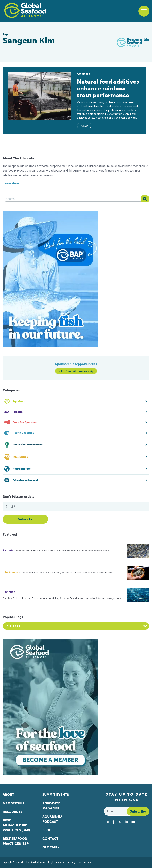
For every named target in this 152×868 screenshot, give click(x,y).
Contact (50, 839)
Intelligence (10, 572)
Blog (47, 830)
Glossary (51, 847)
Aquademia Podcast (52, 819)
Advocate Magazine (51, 806)
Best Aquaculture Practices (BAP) (16, 825)
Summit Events (56, 795)
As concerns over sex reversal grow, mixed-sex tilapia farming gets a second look (66, 573)
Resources (12, 812)
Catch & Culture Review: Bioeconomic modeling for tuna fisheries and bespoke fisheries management (62, 598)
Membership (14, 803)
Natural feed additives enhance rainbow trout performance (108, 88)
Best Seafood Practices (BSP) (16, 841)
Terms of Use (84, 863)
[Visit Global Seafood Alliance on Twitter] (120, 822)
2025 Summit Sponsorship (76, 371)
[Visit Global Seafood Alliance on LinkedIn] (126, 822)
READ (84, 126)
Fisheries (9, 550)
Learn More (11, 183)
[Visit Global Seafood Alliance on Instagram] (107, 822)
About (8, 795)
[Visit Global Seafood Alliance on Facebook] (113, 822)
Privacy (71, 863)
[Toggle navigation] (144, 11)
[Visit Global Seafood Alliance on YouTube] (133, 822)
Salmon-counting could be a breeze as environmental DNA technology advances (63, 551)
